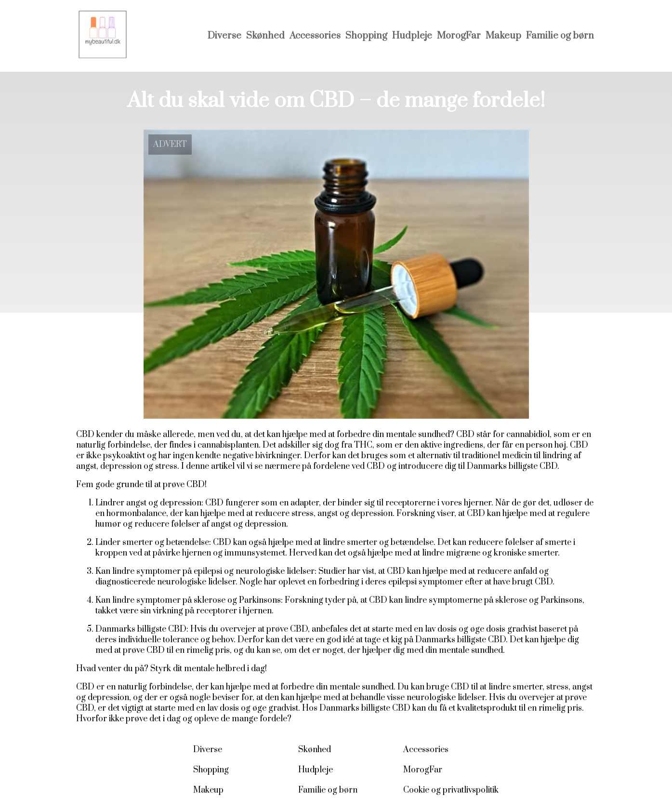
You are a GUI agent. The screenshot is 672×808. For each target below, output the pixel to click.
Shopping (366, 36)
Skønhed (265, 36)
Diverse (224, 36)
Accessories (315, 36)
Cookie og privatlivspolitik (451, 790)
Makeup (503, 36)
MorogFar (459, 36)
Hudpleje (412, 36)
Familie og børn (560, 36)
